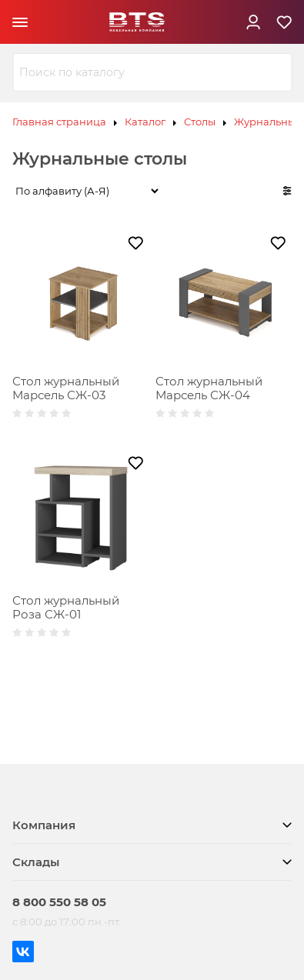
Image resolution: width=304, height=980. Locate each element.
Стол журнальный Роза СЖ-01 (66, 607)
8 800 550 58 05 (59, 902)
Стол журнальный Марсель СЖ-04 (209, 388)
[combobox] (152, 72)
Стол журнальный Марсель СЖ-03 (66, 388)
